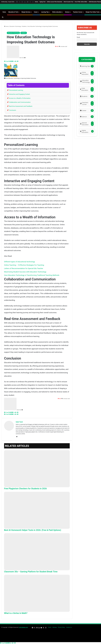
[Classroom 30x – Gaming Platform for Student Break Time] (37, 552)
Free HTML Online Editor (81, 2)
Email (78, 37)
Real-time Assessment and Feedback (20, 106)
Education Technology (15, 26)
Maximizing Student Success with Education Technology (25, 272)
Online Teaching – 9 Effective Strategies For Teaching (24, 265)
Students (24, 26)
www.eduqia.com (23, 627)
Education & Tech (13, 12)
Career (36, 12)
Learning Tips (45, 12)
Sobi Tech (22, 58)
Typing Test (42, 2)
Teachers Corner (78, 12)
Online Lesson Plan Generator (55, 2)
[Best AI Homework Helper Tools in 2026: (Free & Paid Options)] (37, 510)
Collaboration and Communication (19, 102)
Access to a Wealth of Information (19, 98)
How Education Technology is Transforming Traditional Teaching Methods (32, 275)
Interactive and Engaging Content (18, 94)
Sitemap (55, 627)
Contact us (69, 627)
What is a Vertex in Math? (16, 613)
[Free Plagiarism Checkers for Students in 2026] (37, 469)
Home (36, 2)
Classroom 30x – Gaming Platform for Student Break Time (31, 572)
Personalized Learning (15, 90)
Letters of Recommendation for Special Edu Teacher (24, 268)
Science (67, 12)
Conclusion (11, 110)
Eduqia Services (26, 12)
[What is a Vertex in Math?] (37, 593)
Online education (57, 12)
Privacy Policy (61, 627)
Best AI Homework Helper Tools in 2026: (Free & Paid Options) (33, 530)
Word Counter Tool (68, 2)
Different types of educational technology (19, 262)
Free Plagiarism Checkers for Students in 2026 (25, 489)
